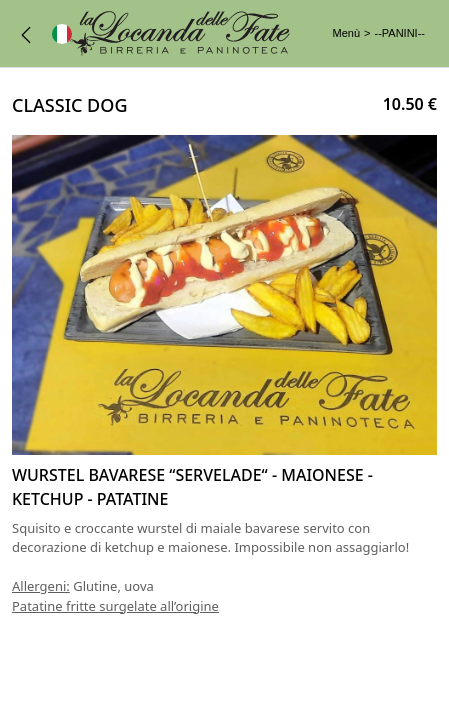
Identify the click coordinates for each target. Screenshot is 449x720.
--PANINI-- (399, 33)
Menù (347, 33)
